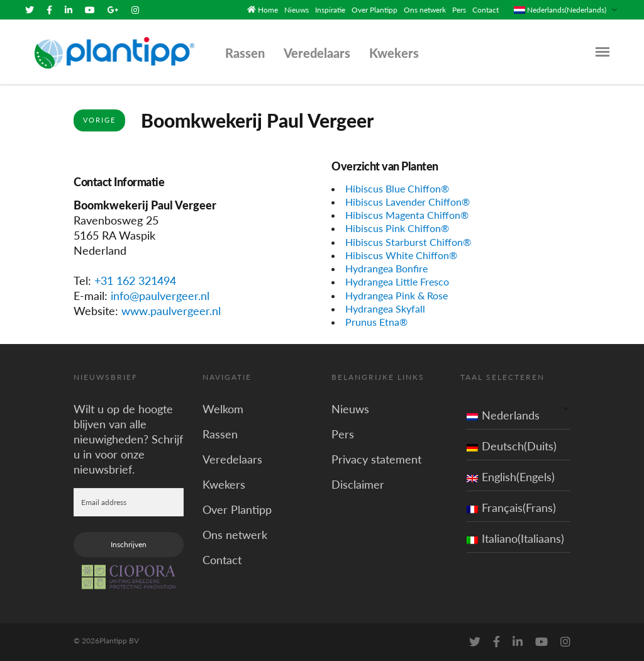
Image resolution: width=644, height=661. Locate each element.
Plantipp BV (119, 641)
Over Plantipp (375, 10)
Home (268, 10)
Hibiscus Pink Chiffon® (397, 228)
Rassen (245, 53)
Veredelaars (317, 53)
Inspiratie (330, 10)
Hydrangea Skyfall (385, 308)
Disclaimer (358, 484)
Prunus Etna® (376, 322)
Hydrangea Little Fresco (397, 281)
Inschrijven (129, 544)
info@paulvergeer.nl (160, 296)
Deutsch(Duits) (512, 446)
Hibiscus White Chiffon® (401, 255)
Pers (459, 10)
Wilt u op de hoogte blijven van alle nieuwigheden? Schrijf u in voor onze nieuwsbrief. (128, 439)
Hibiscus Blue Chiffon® (397, 188)
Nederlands (503, 415)
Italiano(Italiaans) (515, 538)
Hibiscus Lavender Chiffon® (408, 202)
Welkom (223, 409)
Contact (486, 10)
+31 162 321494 (135, 281)
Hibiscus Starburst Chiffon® (408, 242)
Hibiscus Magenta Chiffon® (407, 215)
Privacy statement (376, 459)
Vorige (99, 120)
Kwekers (394, 53)
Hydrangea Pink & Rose (397, 295)
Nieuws (297, 10)
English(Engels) (511, 477)
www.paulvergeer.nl (171, 311)
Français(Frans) (511, 508)
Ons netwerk (425, 10)
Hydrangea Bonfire (386, 268)
